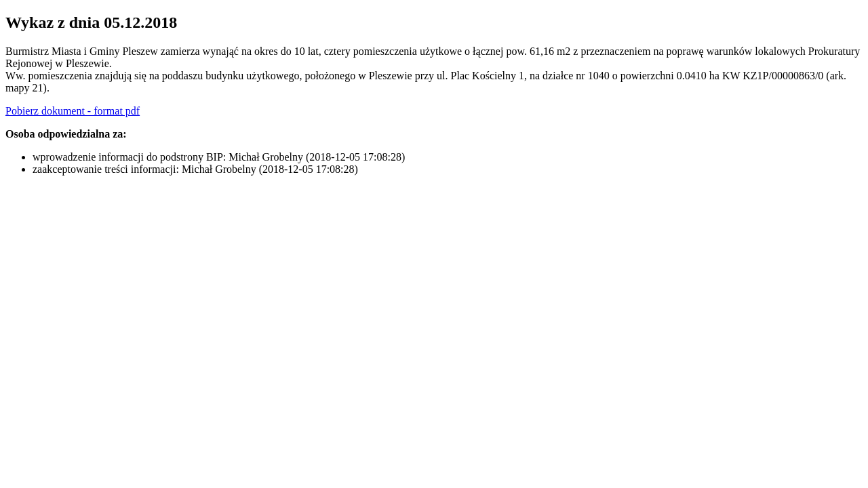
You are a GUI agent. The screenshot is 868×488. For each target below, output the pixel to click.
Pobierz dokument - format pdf (73, 111)
